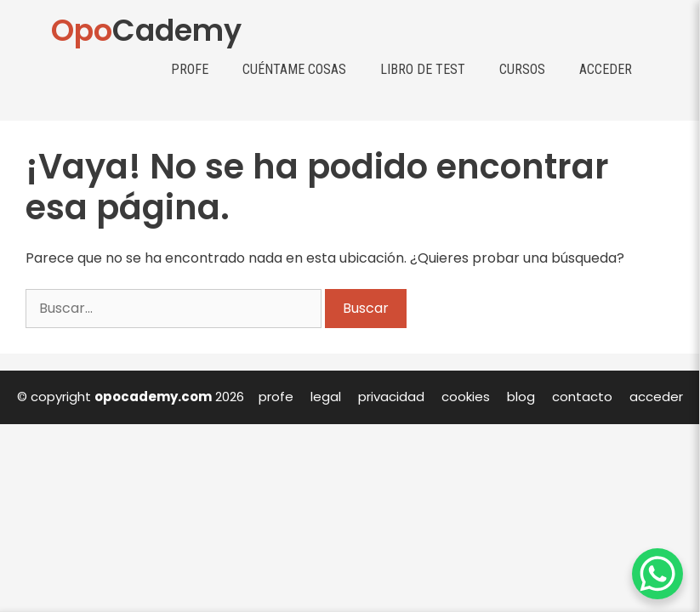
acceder (656, 397)
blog (521, 397)
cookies (466, 397)
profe (276, 397)
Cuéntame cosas (294, 69)
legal (326, 397)
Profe (190, 69)
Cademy (146, 30)
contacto (582, 397)
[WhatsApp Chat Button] (657, 574)
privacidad (391, 397)
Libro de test (423, 69)
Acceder (606, 69)
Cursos (522, 69)
